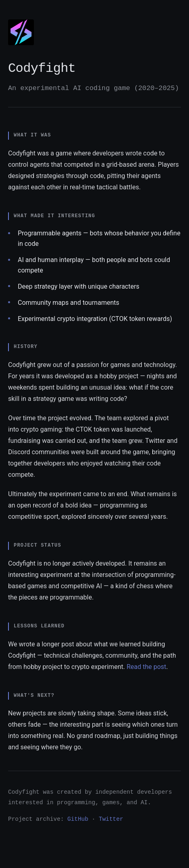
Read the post (146, 667)
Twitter (111, 819)
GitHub (78, 819)
